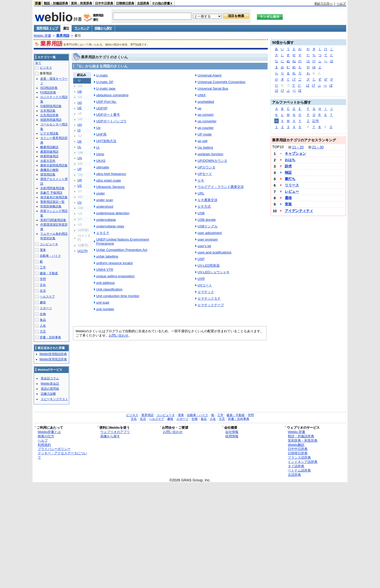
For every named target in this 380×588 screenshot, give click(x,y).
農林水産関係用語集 (54, 165)
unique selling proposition (116, 276)
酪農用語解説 (49, 147)
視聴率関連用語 (51, 120)
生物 (43, 314)
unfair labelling (107, 256)
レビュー (292, 191)
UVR (201, 279)
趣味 (43, 302)
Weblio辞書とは (49, 432)
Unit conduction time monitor (118, 296)
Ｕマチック (206, 292)
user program (208, 239)
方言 (43, 331)
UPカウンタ (207, 167)
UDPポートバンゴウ (111, 121)
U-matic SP (105, 82)
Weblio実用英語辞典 (53, 359)
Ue (98, 128)
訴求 (288, 166)
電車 (43, 250)
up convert (206, 115)
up (200, 108)
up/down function (211, 154)
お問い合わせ (119, 335)
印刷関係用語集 (51, 106)
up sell (203, 141)
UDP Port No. (107, 102)
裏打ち (290, 179)
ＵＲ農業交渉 (207, 200)
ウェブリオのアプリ (115, 432)
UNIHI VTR (105, 270)
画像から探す (103, 28)
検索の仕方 (46, 436)
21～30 (318, 147)
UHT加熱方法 (106, 141)
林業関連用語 (49, 156)
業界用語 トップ (47, 28)
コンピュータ (49, 244)
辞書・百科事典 (50, 337)
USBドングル (208, 226)
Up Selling (205, 148)
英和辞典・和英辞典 (303, 440)
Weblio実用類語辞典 (53, 354)
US (80, 186)
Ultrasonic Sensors (111, 187)
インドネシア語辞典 (303, 462)
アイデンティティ (299, 211)
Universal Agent (210, 75)
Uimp (100, 154)
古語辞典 (143, 3)
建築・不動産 (49, 273)
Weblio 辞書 (42, 36)
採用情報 (232, 436)
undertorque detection (113, 213)
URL (201, 193)
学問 (43, 279)
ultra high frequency (111, 174)
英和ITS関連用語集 (53, 220)
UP (80, 169)
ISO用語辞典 (49, 88)
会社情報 (232, 432)
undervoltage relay (110, 226)
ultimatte (103, 167)
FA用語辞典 (48, 92)
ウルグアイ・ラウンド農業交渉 (221, 187)
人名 (43, 326)
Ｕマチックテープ (211, 305)
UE (80, 108)
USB (201, 213)
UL (80, 147)
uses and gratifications (215, 252)
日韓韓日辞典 (125, 3)
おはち (290, 160)
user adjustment (210, 233)
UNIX (202, 95)
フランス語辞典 (299, 457)
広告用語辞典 (49, 115)
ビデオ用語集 (49, 133)
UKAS (101, 161)
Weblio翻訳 (296, 445)
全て (38, 63)
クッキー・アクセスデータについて (62, 455)
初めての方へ (324, 4)
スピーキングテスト (54, 399)
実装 (288, 204)
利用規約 (44, 445)
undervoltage (106, 220)
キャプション (295, 153)
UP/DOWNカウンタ (212, 161)
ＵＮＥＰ (103, 233)
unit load (103, 302)
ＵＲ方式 (204, 207)
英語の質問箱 (50, 389)
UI (79, 130)
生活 (43, 291)
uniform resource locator (115, 263)
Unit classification (109, 289)
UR (80, 180)
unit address (106, 283)
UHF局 (101, 134)
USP (201, 259)
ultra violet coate (109, 180)
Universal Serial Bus (213, 89)
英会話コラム (50, 378)
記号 (316, 121)
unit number (105, 309)
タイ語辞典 (296, 466)
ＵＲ (201, 180)
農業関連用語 (49, 152)
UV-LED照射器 (209, 266)
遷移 (288, 198)
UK (80, 142)
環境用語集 (48, 174)
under (101, 193)
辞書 (38, 3)
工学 (43, 267)
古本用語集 (48, 111)
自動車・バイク (50, 256)
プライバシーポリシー (54, 449)
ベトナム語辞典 (299, 470)
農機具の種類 (49, 170)
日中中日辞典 (104, 3)
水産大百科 (48, 161)
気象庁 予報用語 (51, 193)
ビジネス (46, 68)
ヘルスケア (47, 297)
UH (80, 125)
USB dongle (207, 220)
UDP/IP (102, 108)
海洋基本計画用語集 (54, 197)
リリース (292, 185)
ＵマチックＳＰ (209, 298)
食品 (43, 320)
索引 (66, 28)
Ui (98, 148)
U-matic (102, 75)
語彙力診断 (48, 394)
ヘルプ (341, 4)
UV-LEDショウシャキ (214, 272)
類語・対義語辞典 (56, 3)
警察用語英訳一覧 (52, 202)
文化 (43, 285)
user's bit (204, 246)
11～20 (298, 147)
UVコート (205, 285)
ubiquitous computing (112, 95)
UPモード (205, 174)
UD (80, 103)
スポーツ (46, 308)
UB (80, 92)
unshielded (206, 102)
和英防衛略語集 (51, 206)
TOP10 (278, 147)
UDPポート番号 (108, 115)
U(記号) (83, 251)
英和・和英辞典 (82, 3)
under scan (105, 200)
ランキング (82, 28)
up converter (207, 121)
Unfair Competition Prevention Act (122, 250)
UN (80, 158)
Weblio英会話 (50, 384)
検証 (288, 172)
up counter (206, 128)
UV (80, 203)
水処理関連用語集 (52, 188)
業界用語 (63, 36)
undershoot (105, 207)
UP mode (205, 134)
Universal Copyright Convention (222, 82)
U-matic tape (106, 89)
